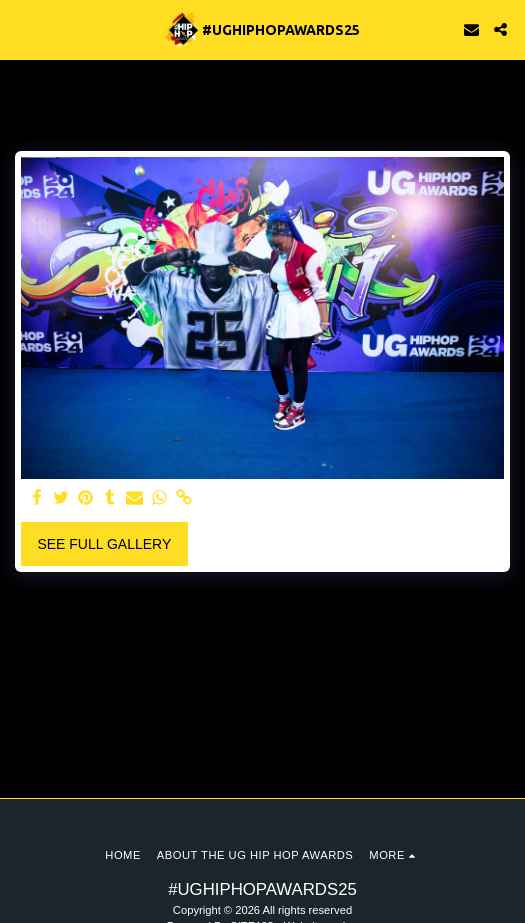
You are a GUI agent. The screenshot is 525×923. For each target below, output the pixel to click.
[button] (22, 29)
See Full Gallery (104, 544)
